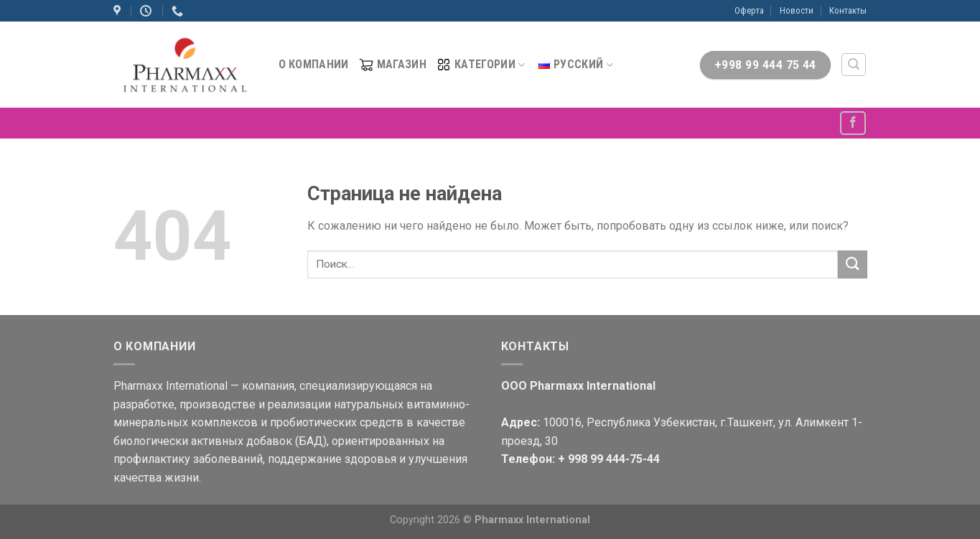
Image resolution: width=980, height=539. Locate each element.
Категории (481, 65)
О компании (314, 64)
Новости (797, 10)
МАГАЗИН (393, 65)
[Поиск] (854, 65)
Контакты (848, 10)
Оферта (749, 10)
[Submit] (852, 264)
